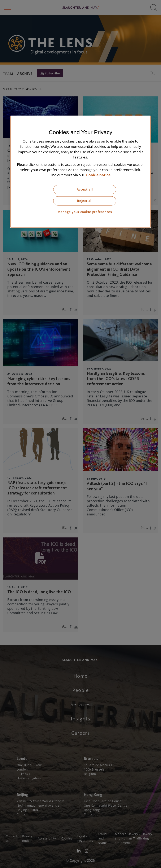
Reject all (85, 201)
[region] (80, 172)
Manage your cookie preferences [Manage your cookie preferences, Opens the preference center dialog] (85, 212)
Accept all (85, 190)
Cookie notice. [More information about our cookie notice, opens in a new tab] (99, 175)
